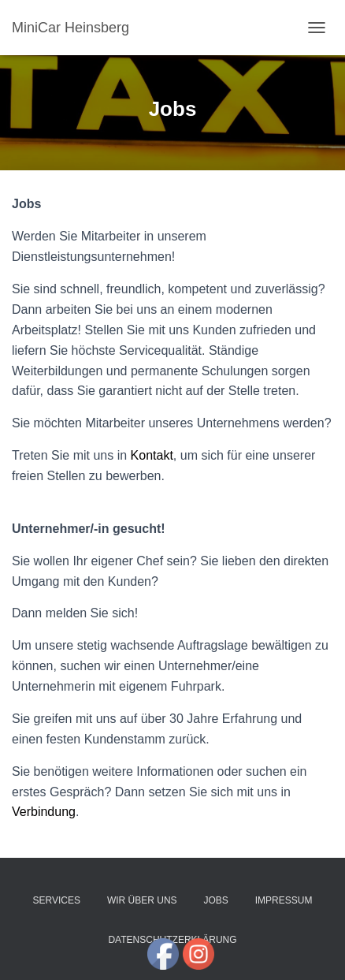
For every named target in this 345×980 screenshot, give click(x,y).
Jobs (216, 900)
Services (57, 900)
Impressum (284, 900)
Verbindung (44, 812)
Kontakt (152, 455)
